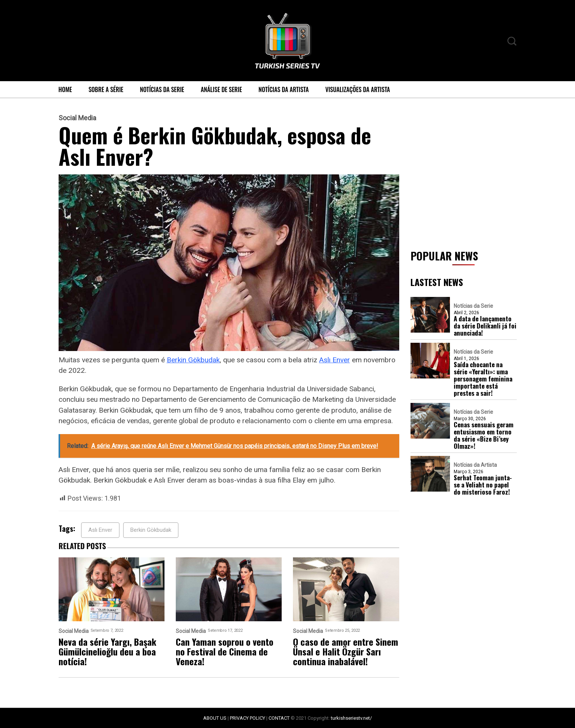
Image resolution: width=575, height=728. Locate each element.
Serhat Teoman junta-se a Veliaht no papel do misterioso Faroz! (483, 485)
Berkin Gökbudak (193, 360)
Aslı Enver (335, 360)
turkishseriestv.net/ (351, 718)
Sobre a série (106, 89)
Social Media (77, 118)
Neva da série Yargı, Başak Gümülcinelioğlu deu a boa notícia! (107, 651)
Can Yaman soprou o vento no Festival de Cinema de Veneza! (225, 651)
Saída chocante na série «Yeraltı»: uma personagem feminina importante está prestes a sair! (483, 379)
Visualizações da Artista (358, 89)
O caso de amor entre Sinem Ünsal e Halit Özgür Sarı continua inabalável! (346, 651)
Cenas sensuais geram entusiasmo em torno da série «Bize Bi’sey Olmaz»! (484, 435)
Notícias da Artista (284, 89)
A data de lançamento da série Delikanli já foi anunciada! (485, 326)
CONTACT (279, 718)
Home (65, 89)
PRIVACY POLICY (248, 718)
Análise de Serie (221, 89)
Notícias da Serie (162, 89)
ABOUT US (215, 718)
